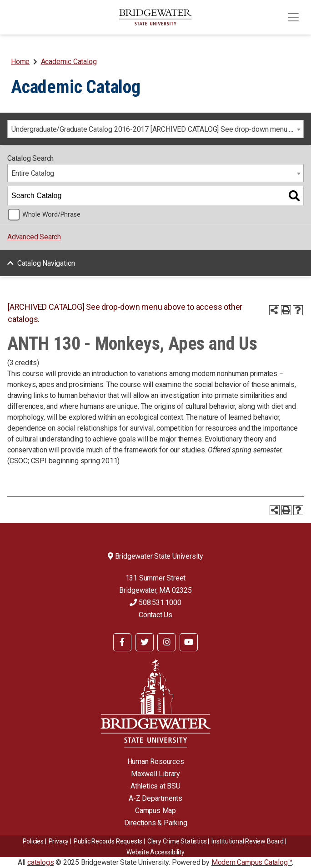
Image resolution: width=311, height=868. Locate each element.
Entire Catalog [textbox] (33, 173)
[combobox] (155, 129)
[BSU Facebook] (122, 642)
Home (20, 62)
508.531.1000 (155, 603)
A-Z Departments (155, 798)
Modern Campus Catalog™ (252, 862)
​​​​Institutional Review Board (248, 841)
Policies (33, 841)
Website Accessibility (155, 852)
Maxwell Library (155, 774)
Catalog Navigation (46, 263)
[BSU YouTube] (189, 642)
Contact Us (155, 615)
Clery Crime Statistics (177, 841)
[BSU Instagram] (166, 642)
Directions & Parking (156, 823)
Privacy (59, 841)
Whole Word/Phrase (51, 215)
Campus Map (155, 811)
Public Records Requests (108, 841)
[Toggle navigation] (293, 17)
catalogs (40, 862)
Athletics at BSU (155, 786)
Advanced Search (34, 237)
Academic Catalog (69, 62)
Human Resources (156, 761)
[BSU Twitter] (145, 642)
